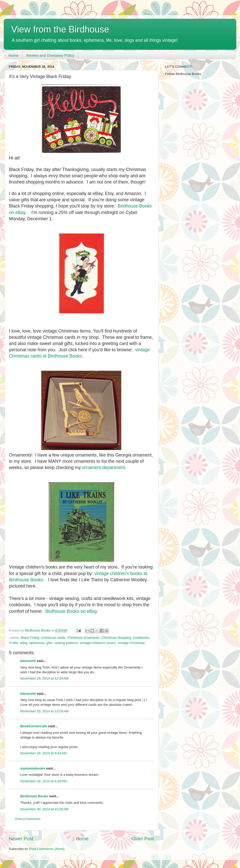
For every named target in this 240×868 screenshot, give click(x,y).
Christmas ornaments (83, 638)
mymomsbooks (33, 768)
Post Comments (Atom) (47, 849)
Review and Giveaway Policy (50, 55)
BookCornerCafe (34, 726)
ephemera (37, 643)
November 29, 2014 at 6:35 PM (43, 781)
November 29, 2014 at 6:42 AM (43, 753)
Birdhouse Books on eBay (71, 611)
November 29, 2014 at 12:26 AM (44, 711)
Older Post (143, 839)
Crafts (13, 643)
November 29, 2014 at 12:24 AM (44, 678)
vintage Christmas (131, 643)
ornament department (103, 467)
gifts (49, 643)
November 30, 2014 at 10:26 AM (44, 809)
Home (13, 55)
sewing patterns (66, 643)
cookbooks (141, 638)
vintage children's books (98, 643)
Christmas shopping (116, 638)
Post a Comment (28, 819)
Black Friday (30, 638)
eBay (24, 643)
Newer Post (21, 839)
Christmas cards (53, 638)
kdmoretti (28, 661)
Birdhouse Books (34, 796)
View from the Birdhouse (60, 29)
